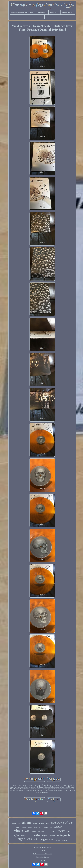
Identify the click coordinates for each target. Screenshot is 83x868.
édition (53, 835)
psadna (46, 827)
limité (14, 823)
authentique (66, 828)
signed (45, 835)
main (41, 823)
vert (19, 824)
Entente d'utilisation (42, 857)
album (26, 823)
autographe (64, 835)
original (64, 840)
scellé (58, 840)
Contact (42, 851)
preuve (30, 827)
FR (44, 860)
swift (27, 831)
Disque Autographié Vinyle (42, 848)
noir (47, 823)
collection (30, 836)
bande (24, 835)
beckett (41, 831)
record (62, 831)
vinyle (19, 831)
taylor (16, 835)
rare (54, 831)
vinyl (37, 835)
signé (21, 839)
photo (35, 823)
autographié (62, 823)
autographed (38, 827)
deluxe (33, 831)
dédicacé (32, 839)
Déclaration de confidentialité (42, 854)
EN (41, 860)
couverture (24, 828)
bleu (69, 832)
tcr (51, 827)
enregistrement (47, 839)
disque (58, 827)
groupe (17, 828)
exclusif (48, 832)
